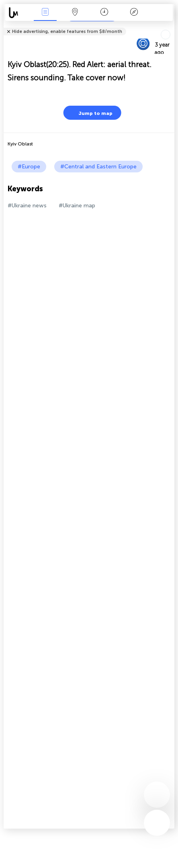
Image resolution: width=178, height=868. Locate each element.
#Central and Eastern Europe (98, 167)
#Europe (29, 167)
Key (134, 13)
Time (104, 13)
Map (75, 13)
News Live (45, 13)
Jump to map (90, 113)
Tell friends (171, 26)
